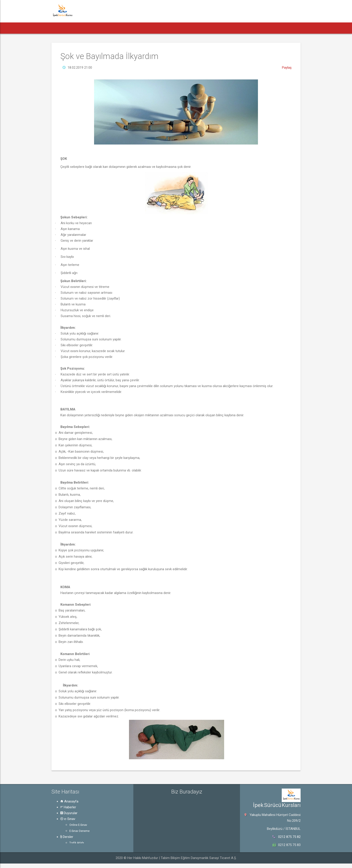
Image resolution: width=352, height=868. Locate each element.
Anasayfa (69, 801)
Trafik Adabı (77, 843)
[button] (60, 28)
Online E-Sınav (78, 825)
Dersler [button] (160, 28)
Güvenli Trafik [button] (213, 28)
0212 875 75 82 (289, 837)
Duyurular (69, 813)
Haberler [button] (81, 28)
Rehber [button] (184, 28)
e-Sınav (68, 819)
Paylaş (287, 68)
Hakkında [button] (244, 28)
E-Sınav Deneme (79, 831)
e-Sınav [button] (135, 28)
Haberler (68, 807)
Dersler (67, 837)
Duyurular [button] (109, 28)
